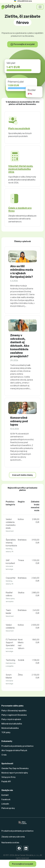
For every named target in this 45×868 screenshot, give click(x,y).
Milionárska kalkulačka (12, 724)
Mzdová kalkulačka (10, 728)
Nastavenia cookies (10, 843)
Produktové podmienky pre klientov (17, 746)
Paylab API (6, 781)
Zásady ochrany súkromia (13, 837)
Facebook (6, 799)
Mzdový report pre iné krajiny (15, 773)
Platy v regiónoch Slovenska (14, 715)
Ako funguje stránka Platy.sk (14, 750)
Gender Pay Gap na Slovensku (15, 768)
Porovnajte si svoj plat (23, 864)
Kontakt (5, 795)
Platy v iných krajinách (11, 719)
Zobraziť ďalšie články (22, 475)
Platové (8, 808)
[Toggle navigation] (40, 7)
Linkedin (5, 804)
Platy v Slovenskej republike (14, 711)
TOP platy (6, 732)
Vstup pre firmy (8, 777)
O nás (4, 755)
